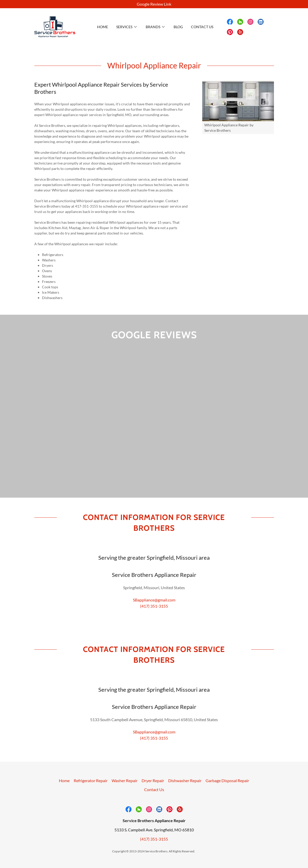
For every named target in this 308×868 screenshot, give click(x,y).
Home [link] (103, 27)
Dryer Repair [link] (153, 790)
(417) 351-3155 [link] (154, 616)
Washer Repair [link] (125, 790)
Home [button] (64, 790)
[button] (127, 27)
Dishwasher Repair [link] (185, 790)
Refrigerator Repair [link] (91, 790)
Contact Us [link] (202, 27)
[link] (55, 26)
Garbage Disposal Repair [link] (227, 790)
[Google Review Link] (154, 4)
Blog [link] (178, 27)
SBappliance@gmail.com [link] (154, 610)
